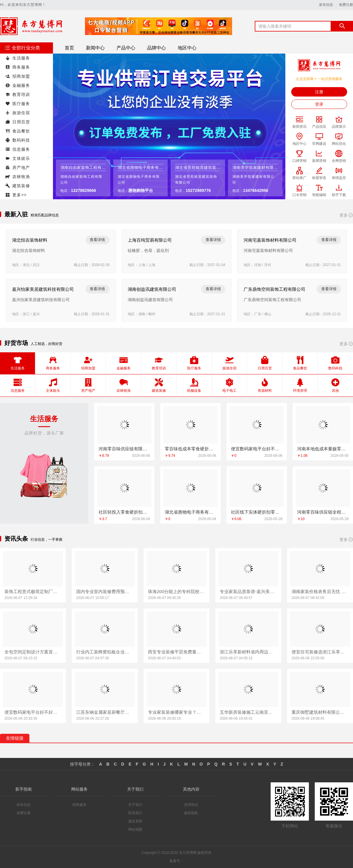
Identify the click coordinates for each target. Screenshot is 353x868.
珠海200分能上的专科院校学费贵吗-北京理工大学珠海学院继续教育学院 (176, 591)
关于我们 (135, 805)
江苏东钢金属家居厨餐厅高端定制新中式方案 (105, 712)
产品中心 (126, 48)
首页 (69, 48)
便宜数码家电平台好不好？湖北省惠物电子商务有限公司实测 (33, 712)
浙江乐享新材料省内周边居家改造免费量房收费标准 (248, 652)
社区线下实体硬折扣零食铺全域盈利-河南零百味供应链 (257, 512)
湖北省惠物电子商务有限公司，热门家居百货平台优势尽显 (190, 512)
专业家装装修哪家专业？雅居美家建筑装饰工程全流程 (176, 712)
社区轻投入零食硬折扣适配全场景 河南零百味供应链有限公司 (124, 512)
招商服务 (79, 805)
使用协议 (191, 805)
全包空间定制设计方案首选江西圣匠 (33, 652)
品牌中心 (156, 48)
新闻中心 (95, 48)
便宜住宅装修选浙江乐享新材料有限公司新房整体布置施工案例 (320, 652)
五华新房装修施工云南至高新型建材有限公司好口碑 (248, 712)
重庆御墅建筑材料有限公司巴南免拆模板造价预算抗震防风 (320, 712)
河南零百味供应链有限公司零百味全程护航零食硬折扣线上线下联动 (124, 449)
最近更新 (135, 821)
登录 (319, 104)
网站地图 (135, 829)
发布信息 (326, 5)
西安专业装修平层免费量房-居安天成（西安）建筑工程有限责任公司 (176, 652)
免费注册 (346, 5)
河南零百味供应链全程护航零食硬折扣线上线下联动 (323, 512)
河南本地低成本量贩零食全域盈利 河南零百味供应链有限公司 (323, 449)
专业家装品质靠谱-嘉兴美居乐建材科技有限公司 (248, 591)
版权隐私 (191, 813)
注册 (319, 92)
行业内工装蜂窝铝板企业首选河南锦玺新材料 (105, 652)
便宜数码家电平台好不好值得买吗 (257, 449)
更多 (346, 215)
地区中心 (187, 48)
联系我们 (135, 813)
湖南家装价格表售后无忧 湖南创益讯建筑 (320, 591)
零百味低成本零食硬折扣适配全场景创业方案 (190, 449)
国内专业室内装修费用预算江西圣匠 (105, 591)
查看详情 (97, 240)
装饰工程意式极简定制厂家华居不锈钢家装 (33, 591)
